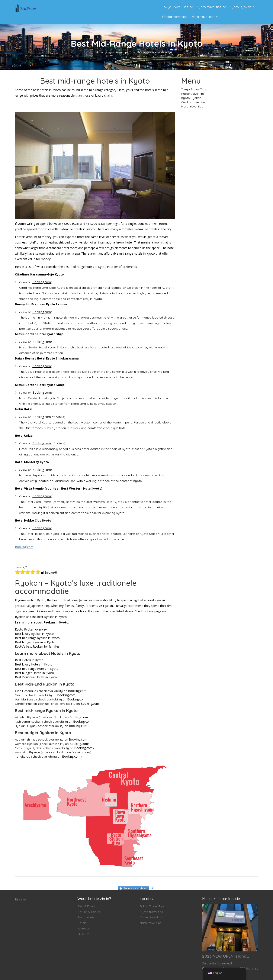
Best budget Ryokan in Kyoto (35, 642)
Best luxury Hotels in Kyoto (34, 664)
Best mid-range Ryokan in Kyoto (37, 638)
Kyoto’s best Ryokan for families (37, 646)
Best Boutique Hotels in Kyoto (36, 677)
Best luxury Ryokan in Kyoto (34, 634)
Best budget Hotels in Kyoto (34, 673)
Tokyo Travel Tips (175, 7)
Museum (83, 934)
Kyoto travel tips (209, 7)
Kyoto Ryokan (240, 7)
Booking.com (24, 547)
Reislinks (21, 899)
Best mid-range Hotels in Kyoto (37, 669)
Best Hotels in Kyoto (29, 660)
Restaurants (86, 917)
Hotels (82, 923)
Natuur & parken (89, 912)
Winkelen (84, 928)
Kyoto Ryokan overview (31, 629)
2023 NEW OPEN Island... (226, 956)
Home (100, 52)
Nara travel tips (203, 17)
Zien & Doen (86, 906)
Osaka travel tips (175, 17)
